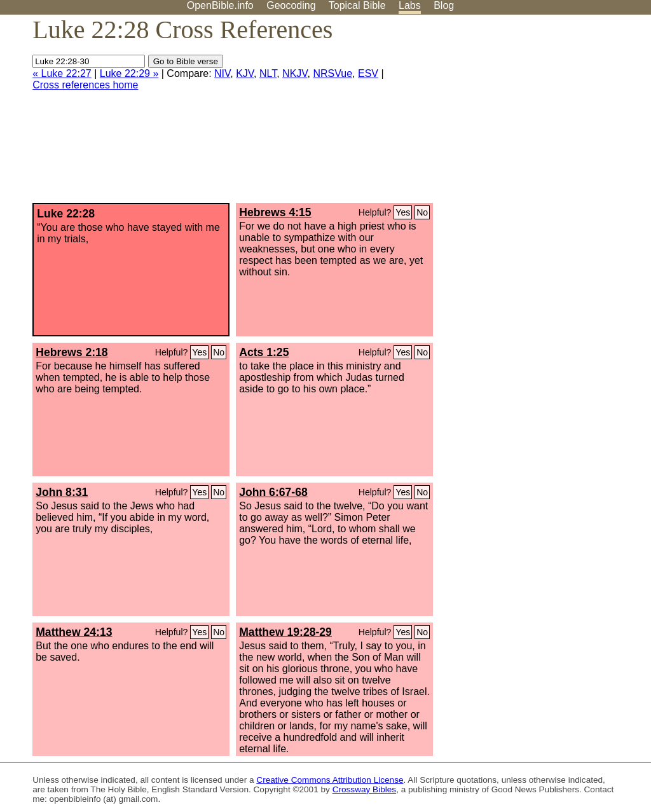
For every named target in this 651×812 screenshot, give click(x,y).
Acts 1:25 (264, 352)
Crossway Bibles (364, 789)
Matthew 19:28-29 (285, 632)
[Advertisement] (523, 114)
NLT (268, 73)
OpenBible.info (220, 5)
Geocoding (291, 5)
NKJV (295, 73)
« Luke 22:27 (62, 73)
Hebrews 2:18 (72, 352)
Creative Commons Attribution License (330, 780)
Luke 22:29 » (129, 73)
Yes (403, 212)
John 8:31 (62, 492)
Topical (357, 5)
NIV (222, 73)
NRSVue (332, 73)
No (422, 212)
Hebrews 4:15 (275, 212)
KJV (245, 73)
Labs (410, 5)
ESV (368, 73)
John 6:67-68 (273, 492)
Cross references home (85, 85)
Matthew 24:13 (74, 632)
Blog (444, 5)
